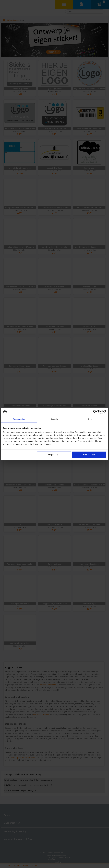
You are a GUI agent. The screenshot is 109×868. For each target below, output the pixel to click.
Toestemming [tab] (19, 419)
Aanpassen (54, 455)
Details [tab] (55, 419)
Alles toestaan (89, 455)
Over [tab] (90, 419)
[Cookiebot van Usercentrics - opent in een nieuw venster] (95, 412)
